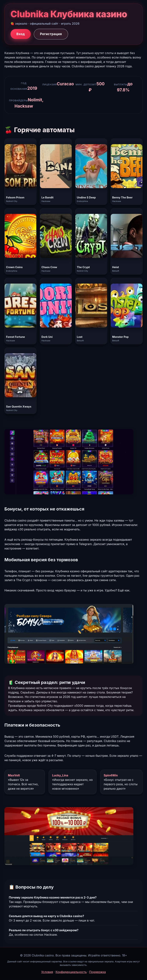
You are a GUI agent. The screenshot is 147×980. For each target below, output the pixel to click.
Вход (21, 34)
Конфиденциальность (71, 972)
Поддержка (97, 972)
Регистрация (51, 34)
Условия (47, 972)
